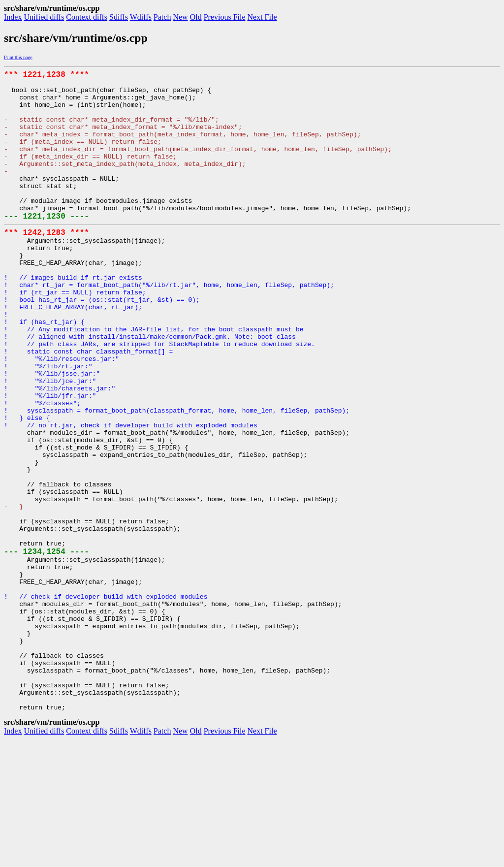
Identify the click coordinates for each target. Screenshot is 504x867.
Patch (162, 17)
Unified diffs (44, 17)
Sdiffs (119, 17)
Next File (262, 17)
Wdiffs (141, 17)
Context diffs (87, 17)
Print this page (18, 57)
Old (196, 17)
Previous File (225, 17)
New (180, 17)
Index (13, 17)
